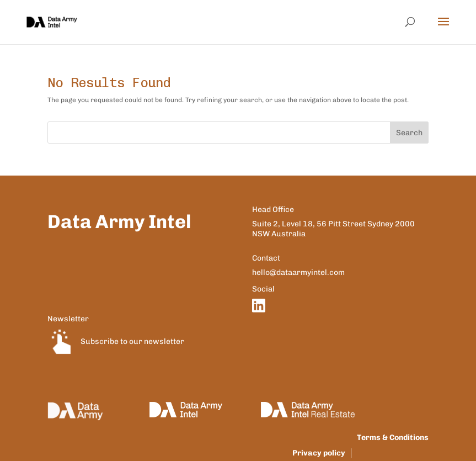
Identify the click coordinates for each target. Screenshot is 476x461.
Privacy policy (319, 453)
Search (409, 133)
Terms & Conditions (393, 438)
